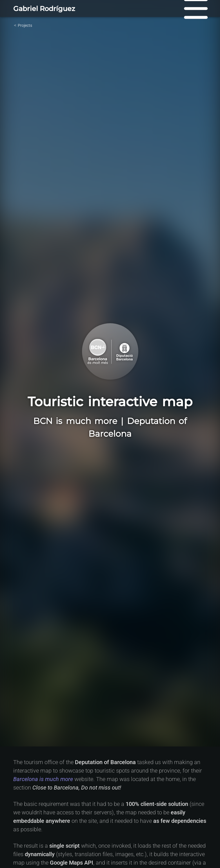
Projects (25, 25)
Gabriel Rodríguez (44, 9)
